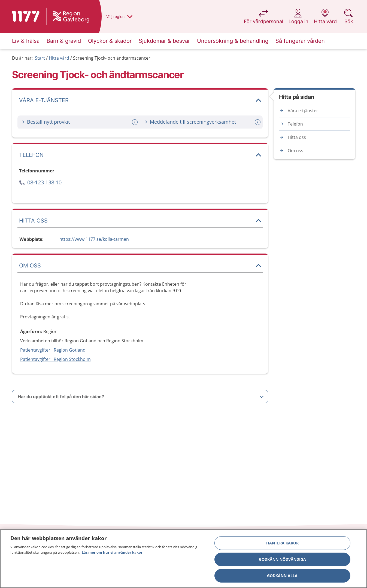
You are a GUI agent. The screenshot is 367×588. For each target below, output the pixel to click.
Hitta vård (59, 58)
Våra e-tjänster (303, 111)
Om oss (295, 151)
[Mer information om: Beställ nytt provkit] (135, 122)
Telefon (295, 124)
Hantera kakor (282, 545)
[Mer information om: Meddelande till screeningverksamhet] (258, 122)
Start (40, 58)
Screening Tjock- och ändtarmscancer (112, 58)
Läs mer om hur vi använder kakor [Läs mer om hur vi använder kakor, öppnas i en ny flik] (112, 554)
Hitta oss (297, 137)
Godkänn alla (282, 578)
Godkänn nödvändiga (282, 561)
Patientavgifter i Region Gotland (53, 350)
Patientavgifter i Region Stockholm (55, 359)
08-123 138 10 (44, 182)
